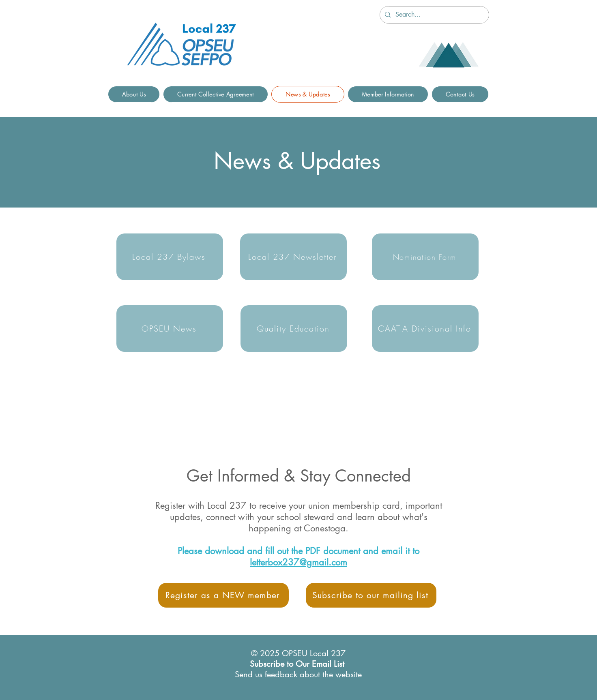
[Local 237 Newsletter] (293, 257)
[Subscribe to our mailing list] (371, 595)
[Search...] (434, 15)
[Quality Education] (294, 329)
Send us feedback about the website (298, 674)
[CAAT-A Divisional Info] (425, 329)
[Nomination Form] (425, 257)
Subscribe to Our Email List (297, 664)
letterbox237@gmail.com (298, 562)
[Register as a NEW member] (223, 595)
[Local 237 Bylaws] (170, 257)
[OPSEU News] (170, 329)
